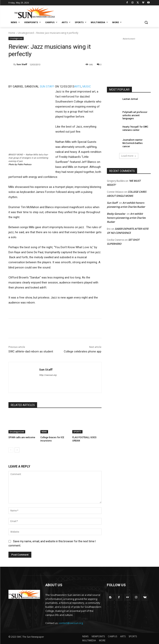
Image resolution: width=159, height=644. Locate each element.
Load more (129, 156)
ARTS (78, 87)
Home (12, 33)
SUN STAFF (47, 87)
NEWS (44, 432)
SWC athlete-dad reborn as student (31, 351)
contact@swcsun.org (71, 623)
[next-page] (17, 450)
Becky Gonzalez (116, 214)
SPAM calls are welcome (22, 437)
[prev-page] (11, 450)
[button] (146, 22)
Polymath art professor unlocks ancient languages (135, 115)
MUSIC (87, 87)
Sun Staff (22, 64)
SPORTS (77, 432)
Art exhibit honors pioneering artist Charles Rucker (126, 218)
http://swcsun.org (48, 375)
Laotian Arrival (130, 99)
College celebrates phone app (83, 351)
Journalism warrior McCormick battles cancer (133, 143)
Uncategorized (26, 33)
